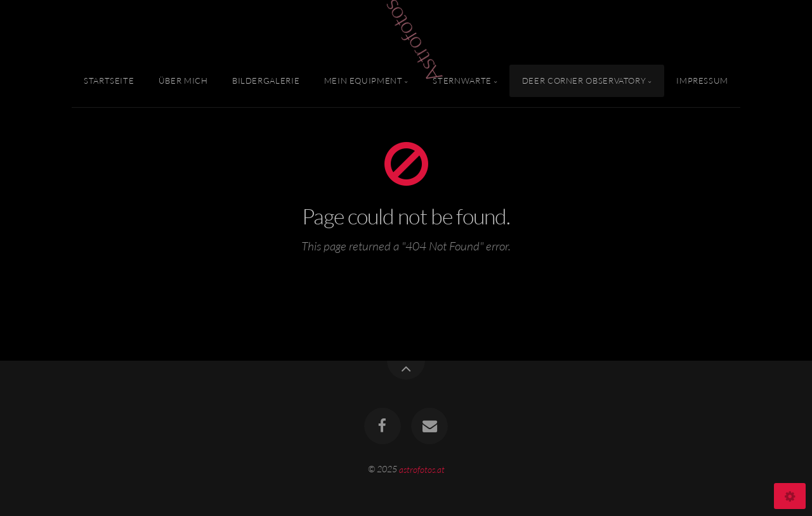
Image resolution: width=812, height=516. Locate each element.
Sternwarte (462, 81)
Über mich (183, 81)
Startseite (109, 81)
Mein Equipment (363, 81)
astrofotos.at (422, 469)
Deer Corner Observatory (584, 81)
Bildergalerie (266, 81)
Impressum (702, 81)
